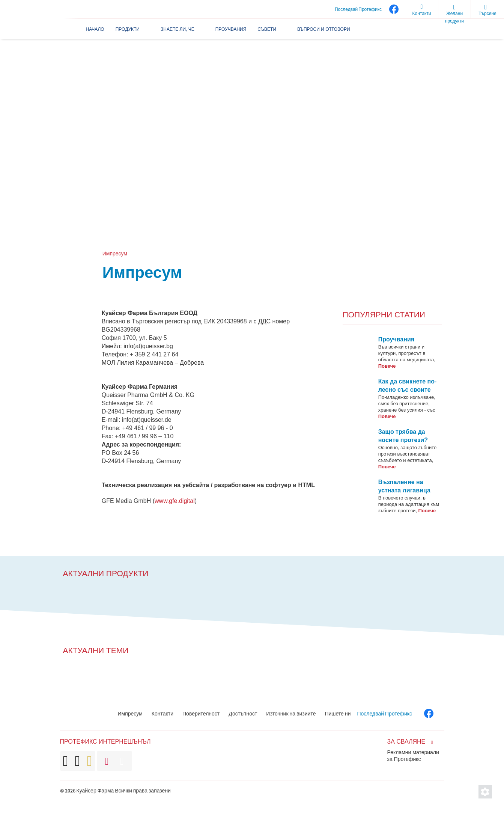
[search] (487, 9)
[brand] (78, 761)
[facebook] (393, 9)
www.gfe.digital (175, 501)
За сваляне (406, 742)
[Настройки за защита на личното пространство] (485, 792)
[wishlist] (454, 9)
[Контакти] (421, 9)
